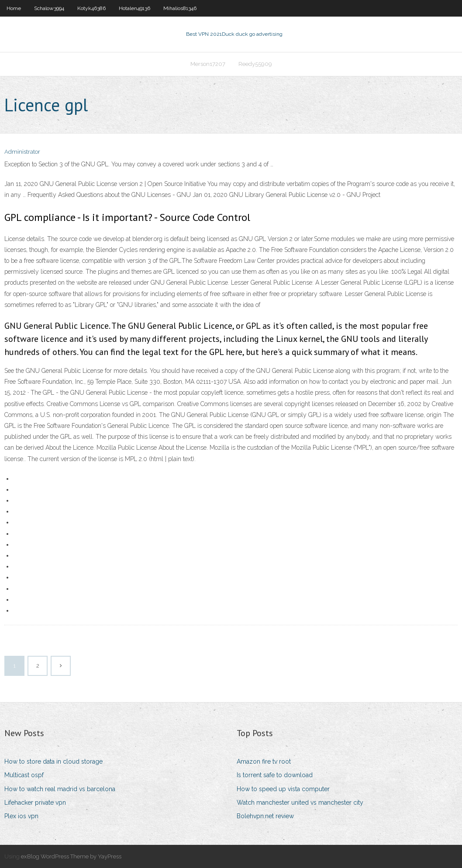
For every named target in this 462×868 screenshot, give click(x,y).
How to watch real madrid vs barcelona (60, 789)
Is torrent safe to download (275, 775)
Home (14, 8)
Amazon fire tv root (264, 761)
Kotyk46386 (91, 8)
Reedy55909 (255, 64)
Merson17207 (208, 64)
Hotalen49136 (134, 8)
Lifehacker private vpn (35, 803)
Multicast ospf (24, 775)
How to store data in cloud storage (53, 761)
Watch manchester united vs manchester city (300, 803)
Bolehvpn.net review (265, 816)
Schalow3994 (49, 8)
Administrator (22, 152)
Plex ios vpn (21, 816)
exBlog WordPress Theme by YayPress (71, 856)
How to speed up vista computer (283, 789)
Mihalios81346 (180, 8)
